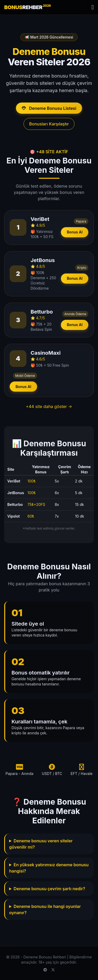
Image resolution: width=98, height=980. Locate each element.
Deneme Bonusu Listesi (49, 108)
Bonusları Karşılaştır (49, 124)
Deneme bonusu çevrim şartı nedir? (49, 889)
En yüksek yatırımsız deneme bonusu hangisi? (49, 868)
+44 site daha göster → (49, 406)
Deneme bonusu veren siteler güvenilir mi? (41, 844)
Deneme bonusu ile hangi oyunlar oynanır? (45, 909)
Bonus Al (75, 232)
